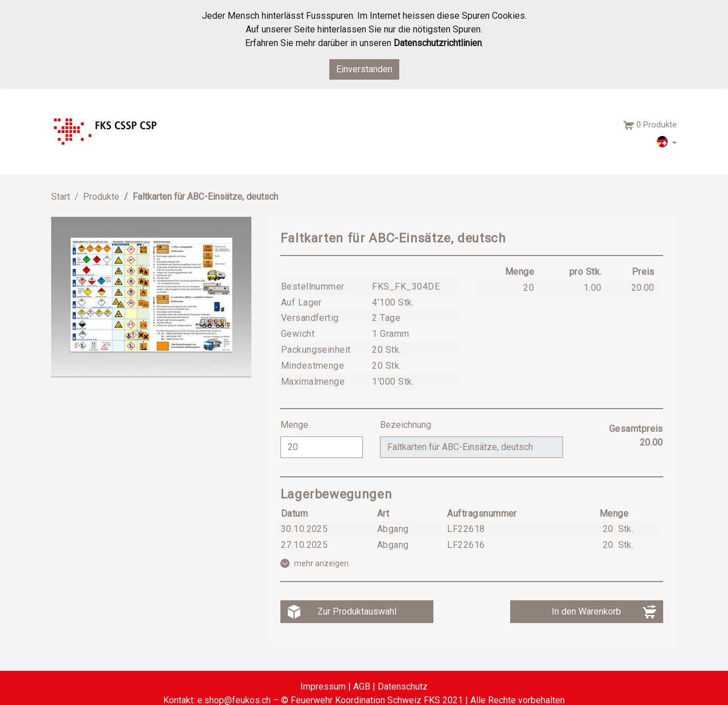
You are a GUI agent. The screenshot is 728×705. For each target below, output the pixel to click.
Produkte (101, 197)
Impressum (323, 687)
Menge (295, 425)
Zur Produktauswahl (357, 611)
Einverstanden (364, 69)
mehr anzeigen (321, 563)
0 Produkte (657, 125)
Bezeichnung (407, 425)
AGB (362, 687)
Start (61, 197)
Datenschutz (403, 687)
